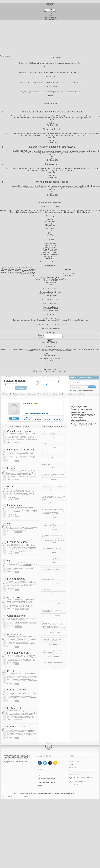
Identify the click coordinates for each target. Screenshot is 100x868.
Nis (3, 268)
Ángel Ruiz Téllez (24, 268)
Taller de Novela (50, 245)
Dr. (7, 151)
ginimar (7, 133)
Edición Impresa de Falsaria (46, 782)
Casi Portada (50, 221)
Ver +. (80, 63)
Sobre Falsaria (50, 283)
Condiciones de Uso (74, 761)
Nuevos (47, 266)
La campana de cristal (18, 653)
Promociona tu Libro (50, 249)
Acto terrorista (14, 634)
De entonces (52, 164)
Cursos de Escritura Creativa (26, 377)
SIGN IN (50, 6)
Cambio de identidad (18, 690)
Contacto (71, 765)
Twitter (46, 318)
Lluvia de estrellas (16, 579)
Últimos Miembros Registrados (50, 262)
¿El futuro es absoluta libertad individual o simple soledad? (52, 112)
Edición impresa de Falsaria (76, 774)
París (10, 560)
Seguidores (47, 420)
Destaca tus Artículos (50, 19)
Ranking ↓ (81, 394)
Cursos (50, 14)
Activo (53, 266)
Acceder (50, 361)
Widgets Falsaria (73, 768)
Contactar (50, 284)
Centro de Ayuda (67, 275)
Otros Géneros (50, 236)
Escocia (11, 487)
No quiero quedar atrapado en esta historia (52, 147)
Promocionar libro (50, 17)
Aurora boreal (14, 597)
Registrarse (50, 362)
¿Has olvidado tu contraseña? (86, 391)
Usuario (41, 335)
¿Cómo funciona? (67, 274)
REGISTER (50, 4)
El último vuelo (15, 708)
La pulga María (15, 505)
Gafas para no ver (16, 616)
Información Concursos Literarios (50, 294)
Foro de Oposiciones (51, 296)
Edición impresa (41, 377)
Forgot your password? (50, 342)
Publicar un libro (50, 12)
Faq (14, 377)
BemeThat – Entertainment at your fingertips (51, 371)
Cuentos (50, 223)
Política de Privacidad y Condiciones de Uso (51, 279)
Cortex (7, 186)
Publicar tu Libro (50, 251)
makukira (10, 268)
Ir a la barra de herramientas (50, 359)
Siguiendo (57, 420)
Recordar (72, 391)
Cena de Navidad (16, 727)
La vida (11, 524)
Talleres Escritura (50, 244)
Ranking (27, 609)
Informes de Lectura (50, 253)
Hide (53, 10)
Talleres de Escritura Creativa (50, 292)
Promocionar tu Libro (50, 303)
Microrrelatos (50, 225)
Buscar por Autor (41, 384)
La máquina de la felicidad (21, 450)
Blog (50, 15)
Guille (31, 268)
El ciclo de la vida (52, 129)
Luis (7, 168)
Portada (50, 220)
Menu (48, 10)
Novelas (50, 232)
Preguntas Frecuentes (48, 277)
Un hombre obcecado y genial (52, 182)
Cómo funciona (7, 377)
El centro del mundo (17, 542)
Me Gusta (52, 123)
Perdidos (12, 671)
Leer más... (52, 120)
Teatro (50, 234)
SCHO (17, 268)
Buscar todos (50, 384)
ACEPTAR (50, 353)
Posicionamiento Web (50, 311)
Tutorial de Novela (50, 247)
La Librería (50, 258)
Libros (50, 230)
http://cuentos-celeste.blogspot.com (37, 414)
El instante (13, 468)
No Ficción (50, 229)
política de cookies (45, 351)
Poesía (50, 227)
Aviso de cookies (50, 355)
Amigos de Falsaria (74, 785)
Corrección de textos (50, 256)
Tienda (54, 377)
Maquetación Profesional (50, 254)
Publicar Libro (51, 305)
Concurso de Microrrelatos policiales (78, 782)
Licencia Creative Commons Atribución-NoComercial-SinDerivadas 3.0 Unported (59, 320)
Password (41, 337)
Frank (7, 116)
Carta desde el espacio (19, 431)
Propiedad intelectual (50, 281)
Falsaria (51, 325)
